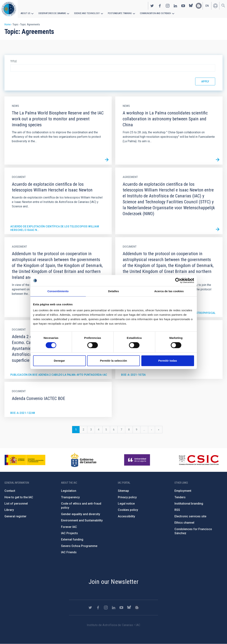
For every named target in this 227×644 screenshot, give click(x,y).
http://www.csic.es (199, 460)
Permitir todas (168, 361)
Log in (215, 6)
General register (15, 516)
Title (14, 61)
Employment (183, 491)
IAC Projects (69, 533)
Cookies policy (128, 510)
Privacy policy (127, 497)
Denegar (59, 361)
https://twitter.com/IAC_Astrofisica (152, 6)
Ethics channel (184, 523)
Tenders (180, 497)
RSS (177, 510)
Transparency (70, 497)
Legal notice (126, 504)
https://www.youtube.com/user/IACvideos (183, 6)
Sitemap (123, 491)
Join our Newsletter (114, 582)
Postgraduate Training (120, 13)
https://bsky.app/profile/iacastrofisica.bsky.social (191, 6)
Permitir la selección (114, 361)
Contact (10, 491)
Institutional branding (189, 504)
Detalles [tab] (113, 291)
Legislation (69, 491)
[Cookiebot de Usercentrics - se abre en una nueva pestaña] (178, 281)
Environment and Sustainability (82, 520)
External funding (72, 539)
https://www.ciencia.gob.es (25, 460)
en (207, 6)
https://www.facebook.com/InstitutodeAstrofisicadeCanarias (160, 6)
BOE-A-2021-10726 (133, 375)
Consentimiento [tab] (58, 291)
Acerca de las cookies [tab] (169, 291)
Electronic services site (190, 516)
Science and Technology (87, 13)
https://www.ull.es (138, 460)
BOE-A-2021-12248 (23, 413)
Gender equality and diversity (81, 514)
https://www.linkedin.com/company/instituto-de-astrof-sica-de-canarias (175, 6)
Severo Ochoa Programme (79, 546)
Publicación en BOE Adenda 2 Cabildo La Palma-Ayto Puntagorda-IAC (59, 375)
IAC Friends (69, 552)
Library (9, 510)
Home (8, 24)
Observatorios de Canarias (52, 13)
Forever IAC (69, 527)
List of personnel (16, 504)
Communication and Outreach (155, 13)
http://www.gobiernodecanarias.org (84, 460)
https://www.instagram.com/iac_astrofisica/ (168, 6)
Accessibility (126, 516)
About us (25, 13)
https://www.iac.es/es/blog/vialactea (199, 6)
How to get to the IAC (19, 497)
